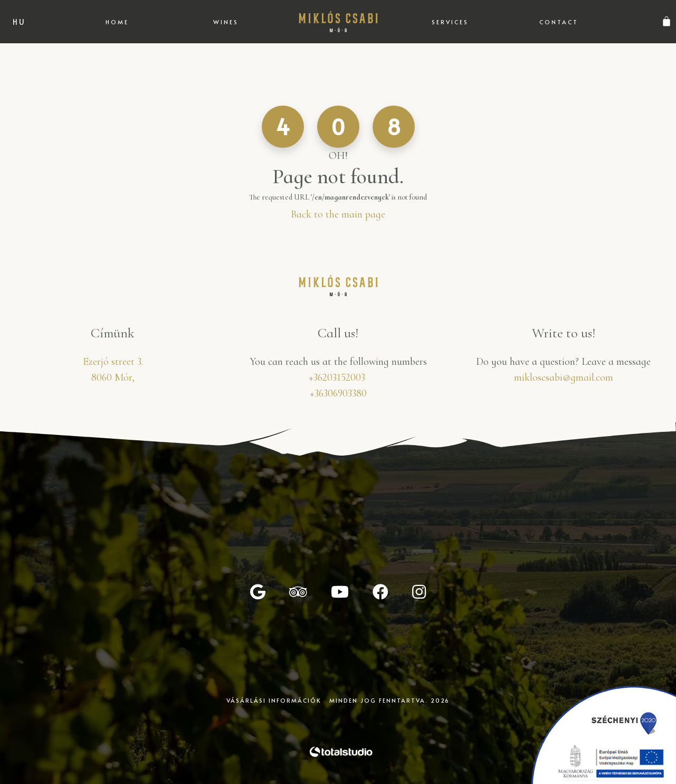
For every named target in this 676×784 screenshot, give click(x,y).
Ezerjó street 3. (113, 362)
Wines (226, 22)
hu (19, 22)
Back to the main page (338, 214)
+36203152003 (337, 377)
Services (450, 22)
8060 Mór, (113, 377)
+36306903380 (338, 393)
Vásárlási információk (274, 700)
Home (117, 22)
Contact (559, 22)
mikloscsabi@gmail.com (564, 377)
